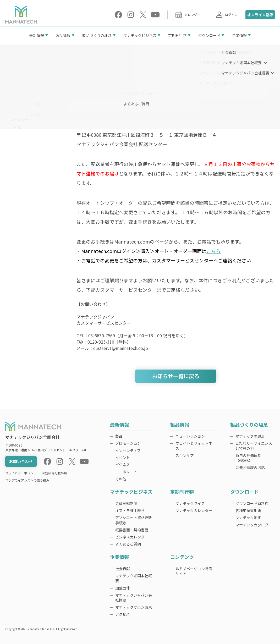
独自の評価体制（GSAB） (248, 458)
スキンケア (185, 455)
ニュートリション (190, 436)
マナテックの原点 (250, 436)
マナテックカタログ (252, 525)
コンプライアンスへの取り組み (27, 480)
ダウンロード (209, 35)
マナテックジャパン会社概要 (134, 598)
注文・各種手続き (130, 510)
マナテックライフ (190, 503)
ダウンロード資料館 (252, 503)
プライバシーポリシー (21, 473)
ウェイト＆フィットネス (194, 446)
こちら (213, 251)
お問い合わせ (21, 461)
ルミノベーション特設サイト (194, 571)
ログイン (227, 15)
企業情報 (239, 35)
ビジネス (18, 112)
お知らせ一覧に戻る (176, 376)
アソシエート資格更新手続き (134, 520)
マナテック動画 (248, 518)
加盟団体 (123, 588)
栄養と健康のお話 (250, 467)
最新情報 (37, 35)
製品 (14, 83)
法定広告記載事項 (54, 473)
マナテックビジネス (140, 35)
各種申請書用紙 (248, 510)
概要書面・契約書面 (132, 530)
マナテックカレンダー (194, 510)
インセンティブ (23, 98)
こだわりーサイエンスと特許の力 (254, 446)
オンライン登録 (260, 15)
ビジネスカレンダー (132, 537)
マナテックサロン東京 (134, 607)
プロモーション (23, 91)
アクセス (122, 614)
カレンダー (188, 15)
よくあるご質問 (128, 544)
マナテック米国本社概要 (134, 578)
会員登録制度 (126, 503)
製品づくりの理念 (97, 35)
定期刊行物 (177, 35)
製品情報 (63, 35)
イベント (18, 105)
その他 (16, 127)
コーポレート (21, 119)
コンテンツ (182, 557)
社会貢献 (123, 569)
